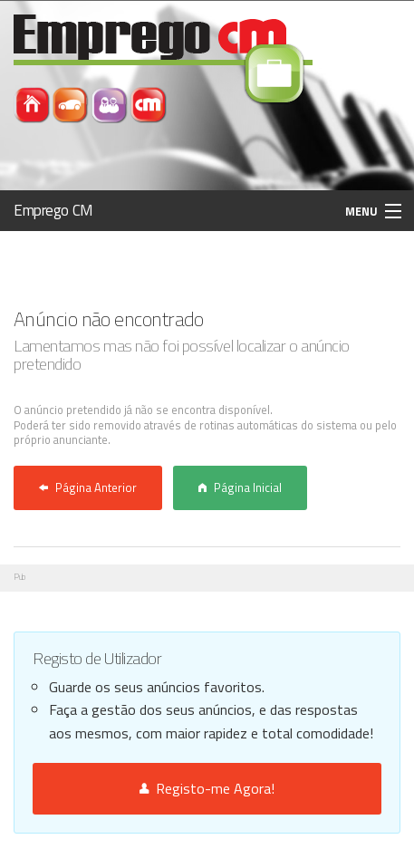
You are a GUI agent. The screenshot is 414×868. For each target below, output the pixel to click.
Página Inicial (240, 487)
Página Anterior (88, 487)
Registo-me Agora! (207, 788)
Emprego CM (53, 210)
